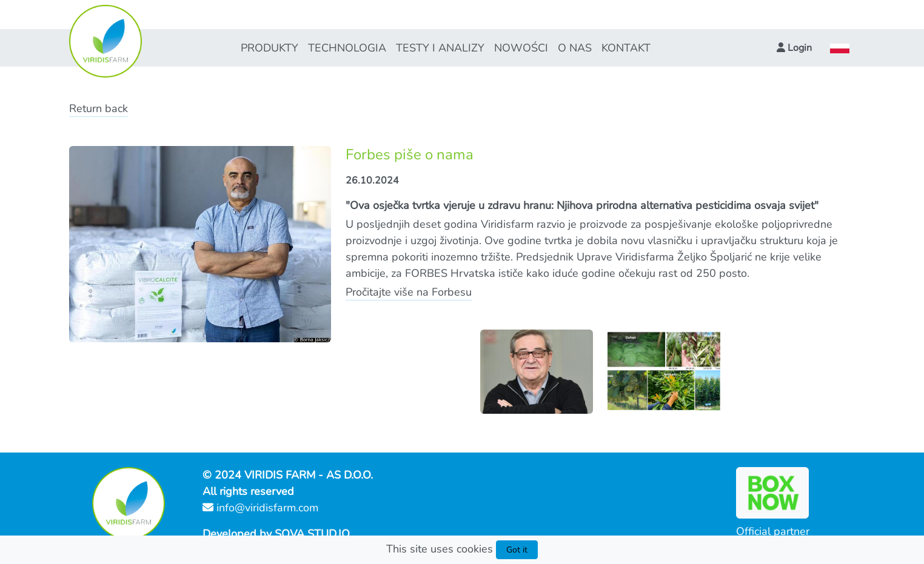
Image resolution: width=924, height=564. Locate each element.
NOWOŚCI (521, 48)
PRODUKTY (269, 48)
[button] (794, 48)
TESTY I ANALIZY (440, 48)
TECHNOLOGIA (347, 48)
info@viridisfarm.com (260, 508)
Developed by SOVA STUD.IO (276, 534)
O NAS (575, 48)
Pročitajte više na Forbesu (409, 292)
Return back (99, 108)
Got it (517, 550)
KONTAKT (626, 48)
